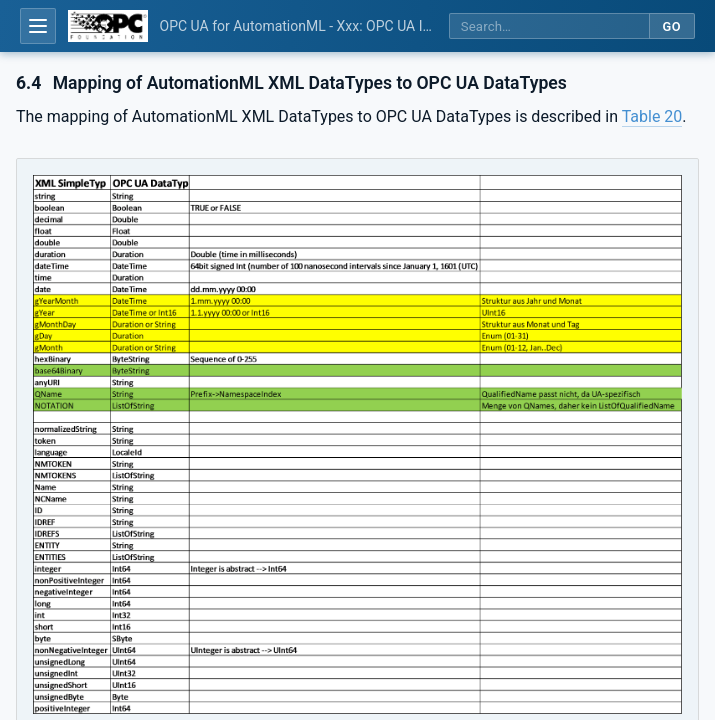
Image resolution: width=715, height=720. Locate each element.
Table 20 (652, 116)
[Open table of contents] (38, 26)
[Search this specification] (549, 26)
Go (671, 26)
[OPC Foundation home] (108, 26)
